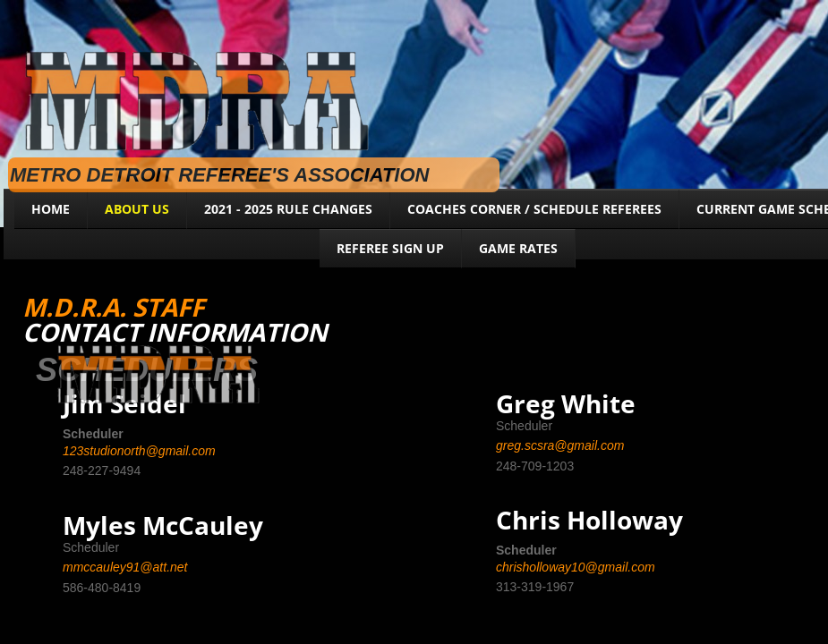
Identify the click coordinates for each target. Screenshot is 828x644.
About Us (137, 209)
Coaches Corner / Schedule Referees (534, 209)
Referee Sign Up (390, 248)
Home (51, 209)
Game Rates (518, 248)
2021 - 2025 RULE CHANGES (288, 209)
